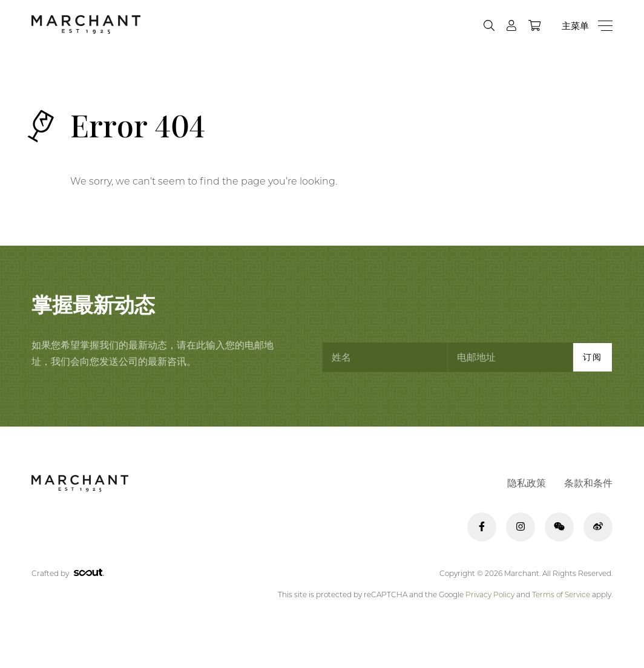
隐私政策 (527, 483)
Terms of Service (561, 594)
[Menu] (587, 26)
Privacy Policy (490, 594)
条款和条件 (588, 483)
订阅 (593, 357)
